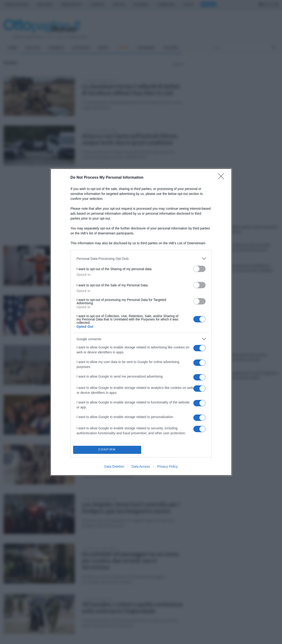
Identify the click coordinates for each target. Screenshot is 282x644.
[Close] (222, 178)
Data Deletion (114, 466)
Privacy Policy (167, 466)
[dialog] (141, 322)
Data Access (141, 466)
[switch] (199, 269)
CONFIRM (107, 450)
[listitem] (141, 259)
